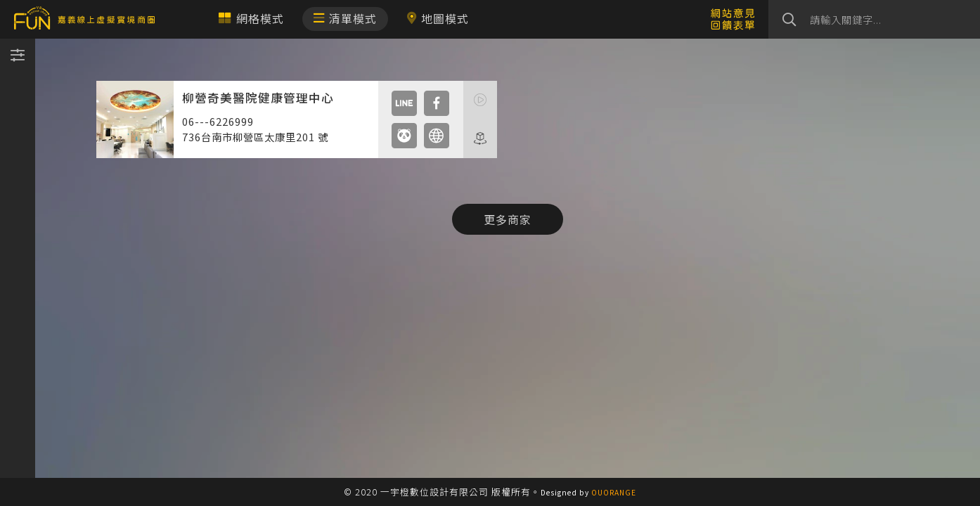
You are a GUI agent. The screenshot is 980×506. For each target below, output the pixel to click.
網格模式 (251, 18)
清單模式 (345, 18)
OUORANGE (614, 492)
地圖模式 (438, 18)
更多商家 (508, 219)
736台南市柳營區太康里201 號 (255, 137)
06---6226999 (218, 121)
